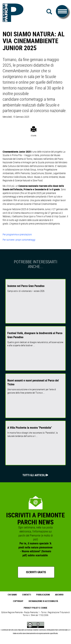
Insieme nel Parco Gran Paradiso (26, 286)
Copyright (18, 601)
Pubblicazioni (43, 595)
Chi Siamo (12, 595)
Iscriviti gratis (36, 572)
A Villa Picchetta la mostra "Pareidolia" (30, 428)
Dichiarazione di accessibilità (43, 601)
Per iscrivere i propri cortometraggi (19, 240)
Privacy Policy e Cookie (35, 608)
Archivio (59, 595)
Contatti (27, 595)
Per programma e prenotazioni (17, 234)
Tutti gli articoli (34, 475)
